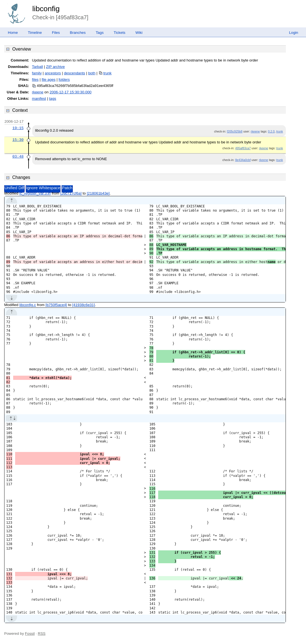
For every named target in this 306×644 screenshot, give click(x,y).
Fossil (30, 634)
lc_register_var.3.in (35, 193)
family (37, 73)
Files (56, 33)
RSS (42, 634)
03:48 (18, 157)
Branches (78, 33)
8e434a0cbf (243, 160)
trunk (108, 73)
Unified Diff (14, 188)
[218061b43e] (98, 193)
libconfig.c (28, 305)
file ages (49, 80)
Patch (67, 188)
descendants (74, 73)
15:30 (18, 140)
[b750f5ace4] (56, 305)
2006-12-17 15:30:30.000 (71, 92)
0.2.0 (271, 131)
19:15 (18, 128)
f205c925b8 (235, 131)
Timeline (35, 33)
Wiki (139, 33)
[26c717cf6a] (71, 193)
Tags (100, 33)
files (35, 80)
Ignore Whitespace (43, 188)
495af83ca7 (243, 148)
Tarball (37, 67)
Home (13, 33)
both (92, 73)
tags (52, 99)
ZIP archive (55, 67)
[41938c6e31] (84, 305)
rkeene (38, 92)
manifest (39, 99)
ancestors (53, 73)
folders (64, 80)
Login (294, 33)
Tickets (120, 33)
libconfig (46, 9)
